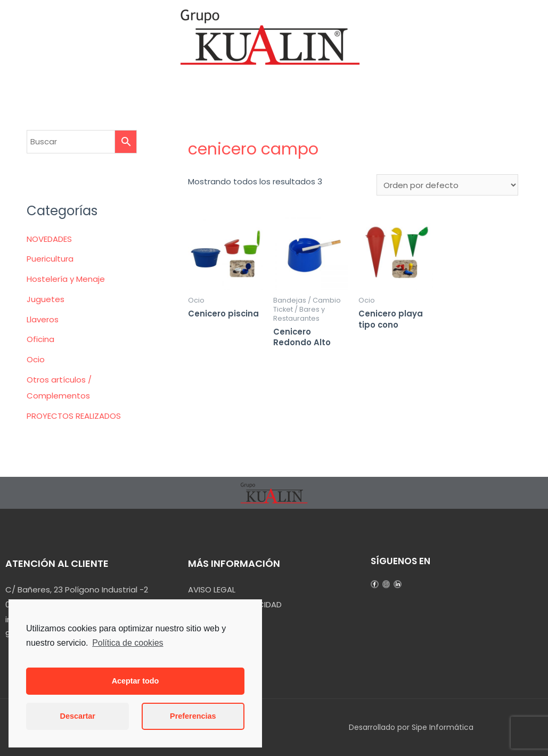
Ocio (36, 359)
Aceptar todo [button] (136, 681)
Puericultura (50, 259)
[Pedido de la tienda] (447, 185)
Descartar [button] (78, 716)
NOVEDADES (49, 239)
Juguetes (46, 299)
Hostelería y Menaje (66, 279)
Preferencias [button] (193, 716)
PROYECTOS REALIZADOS (74, 416)
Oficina (40, 339)
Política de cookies (128, 643)
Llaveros (43, 319)
